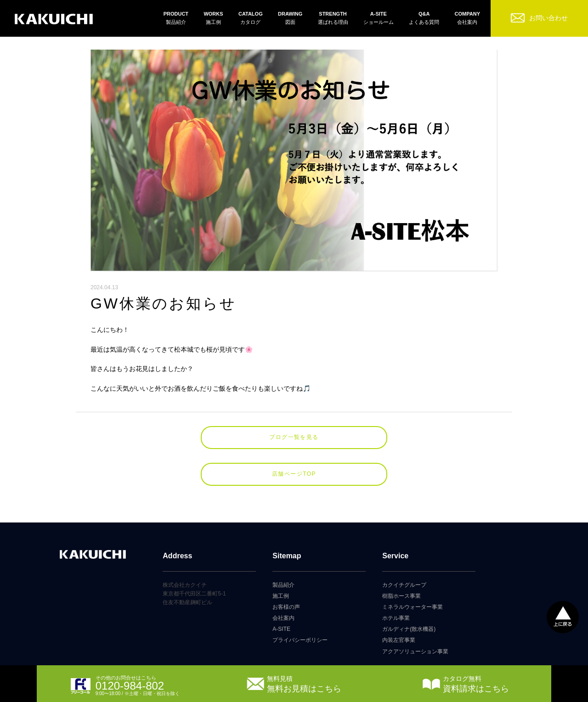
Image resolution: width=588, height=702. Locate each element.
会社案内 (283, 618)
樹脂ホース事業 (401, 596)
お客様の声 (286, 607)
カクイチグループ (404, 585)
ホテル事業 (396, 618)
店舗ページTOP (294, 474)
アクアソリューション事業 (415, 651)
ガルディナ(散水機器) (409, 629)
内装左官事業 (399, 640)
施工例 (281, 596)
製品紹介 (283, 585)
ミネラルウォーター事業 (413, 607)
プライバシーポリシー (300, 640)
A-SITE (281, 629)
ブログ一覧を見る (294, 437)
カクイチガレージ (54, 20)
